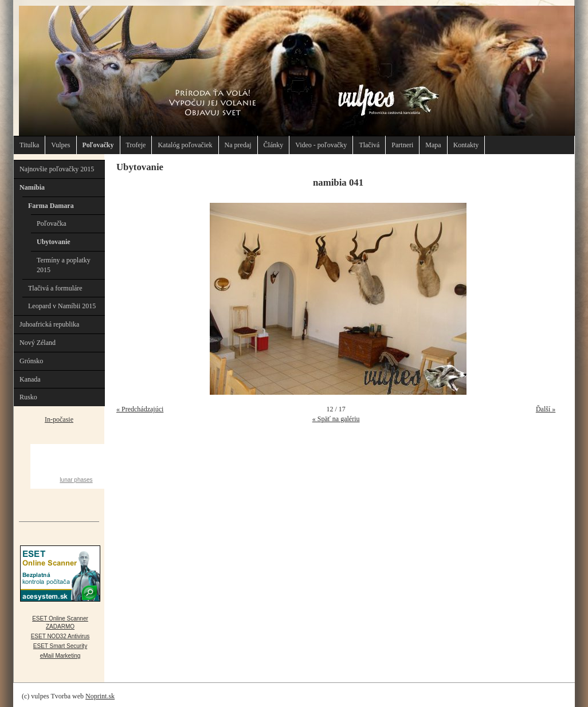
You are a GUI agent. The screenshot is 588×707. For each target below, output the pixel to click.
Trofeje (136, 145)
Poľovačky (98, 145)
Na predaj (238, 145)
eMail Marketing (60, 656)
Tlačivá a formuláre (55, 288)
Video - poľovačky (321, 145)
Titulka (29, 145)
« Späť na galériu (336, 419)
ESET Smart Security (60, 646)
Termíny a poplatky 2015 (64, 265)
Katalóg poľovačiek (185, 145)
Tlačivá (369, 145)
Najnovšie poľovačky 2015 (57, 169)
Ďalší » (546, 409)
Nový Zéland (38, 343)
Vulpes (60, 145)
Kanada (30, 379)
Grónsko (31, 361)
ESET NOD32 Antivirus (60, 636)
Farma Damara (51, 206)
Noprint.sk (100, 696)
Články (274, 145)
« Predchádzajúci (140, 409)
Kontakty (466, 145)
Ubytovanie (54, 242)
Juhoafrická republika (49, 324)
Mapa (433, 145)
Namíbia (32, 187)
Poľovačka (52, 223)
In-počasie (59, 419)
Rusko (28, 397)
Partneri (402, 145)
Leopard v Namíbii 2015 (62, 306)
